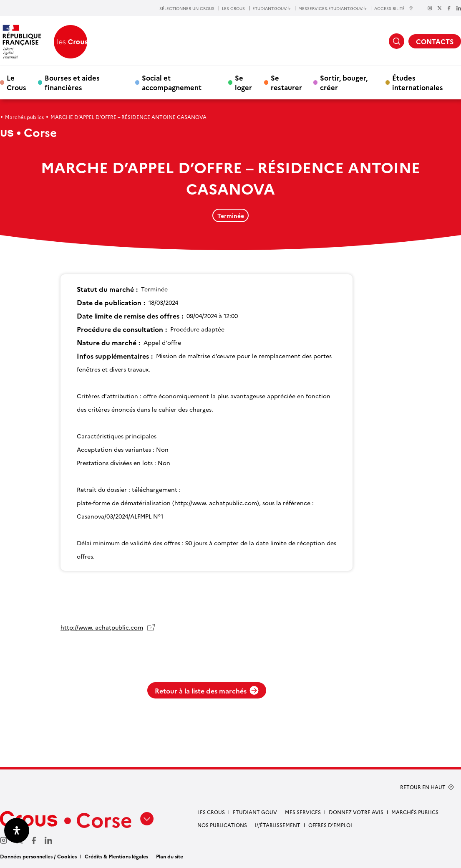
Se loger (243, 82)
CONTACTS (435, 41)
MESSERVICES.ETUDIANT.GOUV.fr (333, 8)
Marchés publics (24, 117)
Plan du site (170, 856)
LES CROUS (233, 8)
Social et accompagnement (172, 82)
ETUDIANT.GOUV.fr (272, 8)
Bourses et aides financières (72, 82)
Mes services (303, 812)
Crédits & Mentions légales (116, 856)
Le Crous (16, 82)
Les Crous (211, 812)
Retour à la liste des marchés (207, 691)
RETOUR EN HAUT (423, 787)
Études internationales (418, 82)
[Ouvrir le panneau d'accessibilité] (17, 830)
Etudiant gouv (255, 812)
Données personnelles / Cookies (38, 856)
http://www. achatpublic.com (102, 627)
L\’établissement (278, 825)
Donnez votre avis (356, 812)
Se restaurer (286, 82)
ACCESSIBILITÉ (394, 8)
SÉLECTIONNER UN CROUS (187, 8)
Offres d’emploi (330, 825)
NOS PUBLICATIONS (222, 825)
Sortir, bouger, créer (344, 82)
